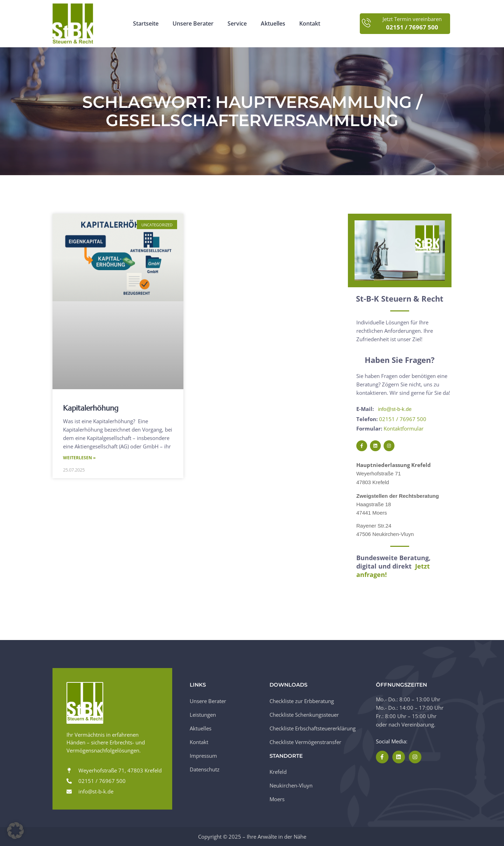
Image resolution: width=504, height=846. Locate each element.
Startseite (146, 24)
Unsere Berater (193, 24)
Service (237, 24)
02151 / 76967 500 (403, 419)
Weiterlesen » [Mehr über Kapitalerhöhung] (79, 458)
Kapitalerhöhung (91, 408)
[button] (15, 831)
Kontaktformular (404, 428)
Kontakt (310, 24)
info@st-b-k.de (395, 409)
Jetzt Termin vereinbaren (412, 19)
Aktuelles (273, 24)
